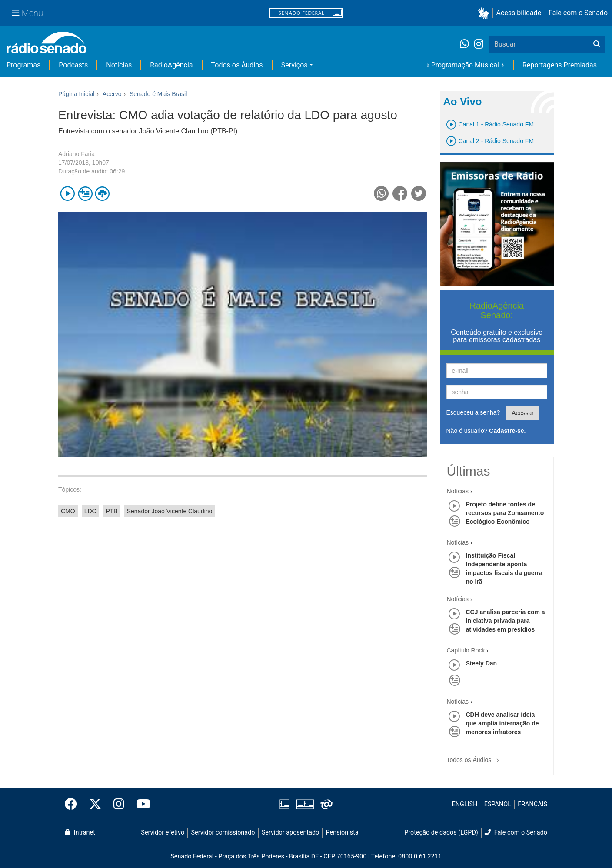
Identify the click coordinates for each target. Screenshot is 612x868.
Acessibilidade (519, 13)
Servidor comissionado (223, 833)
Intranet (80, 833)
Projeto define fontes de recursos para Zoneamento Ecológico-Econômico (505, 513)
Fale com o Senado (578, 13)
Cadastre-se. (507, 431)
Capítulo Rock (466, 650)
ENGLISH (465, 804)
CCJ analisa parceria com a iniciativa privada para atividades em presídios (506, 621)
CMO (68, 511)
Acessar (523, 413)
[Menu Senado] (27, 13)
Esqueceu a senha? (473, 412)
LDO (91, 511)
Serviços (294, 65)
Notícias (119, 65)
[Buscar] (597, 44)
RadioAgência (171, 65)
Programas (23, 65)
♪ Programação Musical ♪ (465, 65)
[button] (485, 13)
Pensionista (342, 833)
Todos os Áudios (237, 65)
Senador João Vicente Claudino (170, 511)
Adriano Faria (76, 154)
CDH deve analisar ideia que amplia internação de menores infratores (502, 723)
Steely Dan (482, 663)
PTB (111, 511)
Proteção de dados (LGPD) (441, 833)
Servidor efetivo (163, 833)
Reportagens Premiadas (560, 65)
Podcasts (73, 65)
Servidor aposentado (290, 833)
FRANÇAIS (532, 804)
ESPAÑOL (498, 804)
